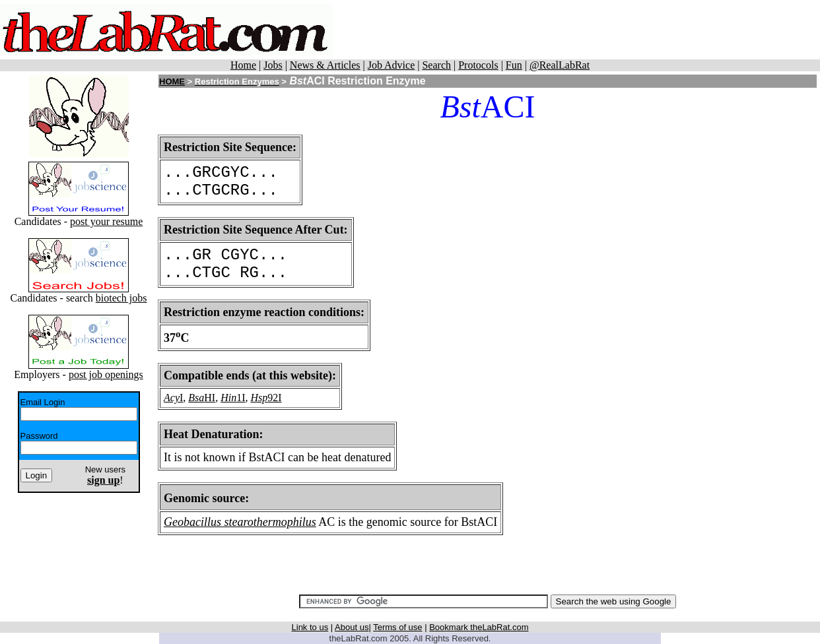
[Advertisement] (576, 30)
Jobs (273, 65)
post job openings (106, 374)
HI (210, 398)
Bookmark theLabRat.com (479, 627)
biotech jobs (121, 298)
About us (352, 627)
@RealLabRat (560, 65)
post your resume (106, 221)
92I (274, 398)
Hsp (259, 398)
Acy (172, 398)
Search (436, 65)
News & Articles (325, 65)
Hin (228, 398)
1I (241, 398)
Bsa (196, 398)
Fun (514, 65)
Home (243, 65)
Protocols (478, 65)
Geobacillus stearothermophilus (240, 522)
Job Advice (392, 65)
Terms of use (397, 627)
